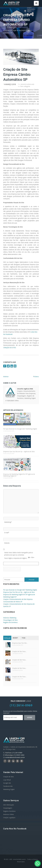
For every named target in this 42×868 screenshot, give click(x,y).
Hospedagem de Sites (10, 620)
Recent (15, 638)
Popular (7, 638)
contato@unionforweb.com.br (15, 757)
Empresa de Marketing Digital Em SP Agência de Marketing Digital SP (19, 475)
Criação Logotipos (9, 818)
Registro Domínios (9, 811)
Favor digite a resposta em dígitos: (16, 557)
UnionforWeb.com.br (19, 859)
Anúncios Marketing (10, 618)
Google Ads (7, 783)
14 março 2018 (10, 84)
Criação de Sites (9, 777)
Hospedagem (8, 808)
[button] (38, 863)
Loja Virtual (7, 780)
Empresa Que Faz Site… (20, 643)
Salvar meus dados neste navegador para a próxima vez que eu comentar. (19, 552)
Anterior (6, 377)
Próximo (36, 377)
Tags (24, 638)
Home (5, 30)
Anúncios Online (9, 814)
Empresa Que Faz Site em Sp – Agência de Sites (19, 451)
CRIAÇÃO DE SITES (10, 348)
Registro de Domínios (10, 622)
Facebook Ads (8, 786)
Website (7, 542)
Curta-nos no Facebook (15, 628)
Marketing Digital (9, 789)
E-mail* (7, 532)
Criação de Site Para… (19, 651)
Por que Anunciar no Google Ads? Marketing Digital (20, 429)
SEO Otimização (9, 805)
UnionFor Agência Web (27, 84)
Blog (9, 30)
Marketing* (8, 521)
